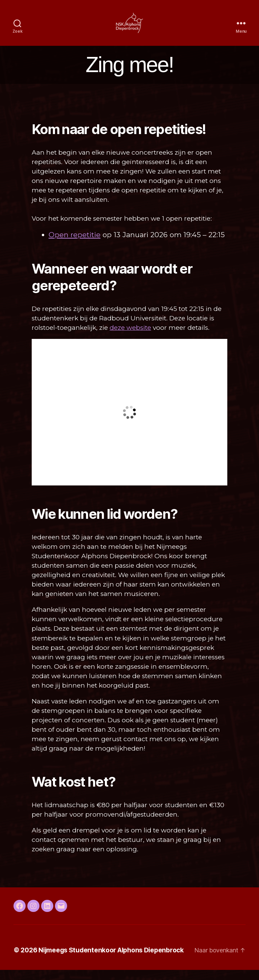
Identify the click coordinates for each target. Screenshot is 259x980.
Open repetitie (75, 245)
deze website (130, 338)
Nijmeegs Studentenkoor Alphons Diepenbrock (111, 960)
